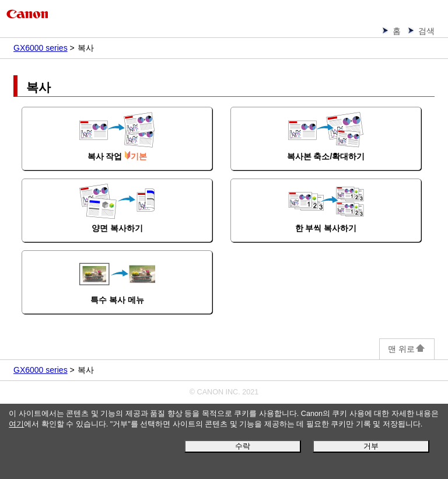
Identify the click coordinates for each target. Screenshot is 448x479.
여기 (16, 424)
